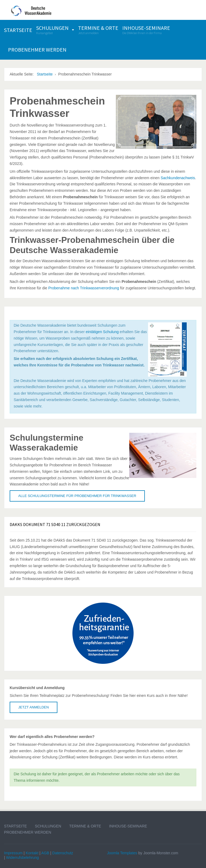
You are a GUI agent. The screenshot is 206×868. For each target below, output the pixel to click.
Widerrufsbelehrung (23, 858)
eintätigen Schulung (102, 332)
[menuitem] (18, 30)
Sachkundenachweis (178, 178)
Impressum (13, 853)
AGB (45, 853)
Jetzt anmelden (34, 707)
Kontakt (32, 853)
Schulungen (48, 826)
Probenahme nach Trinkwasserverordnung (84, 288)
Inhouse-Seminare (128, 826)
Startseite (15, 826)
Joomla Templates (122, 853)
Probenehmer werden (28, 832)
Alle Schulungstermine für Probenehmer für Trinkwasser (77, 496)
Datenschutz (63, 853)
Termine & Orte (85, 826)
